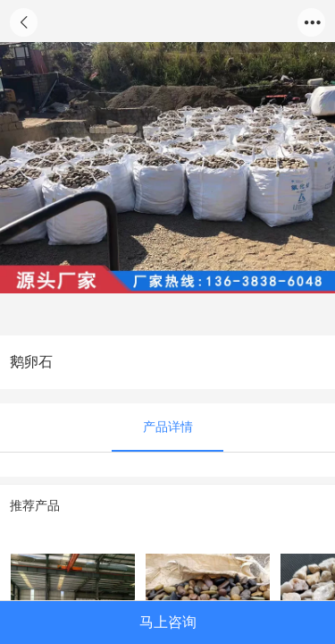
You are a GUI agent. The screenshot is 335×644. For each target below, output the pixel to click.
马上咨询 (168, 622)
